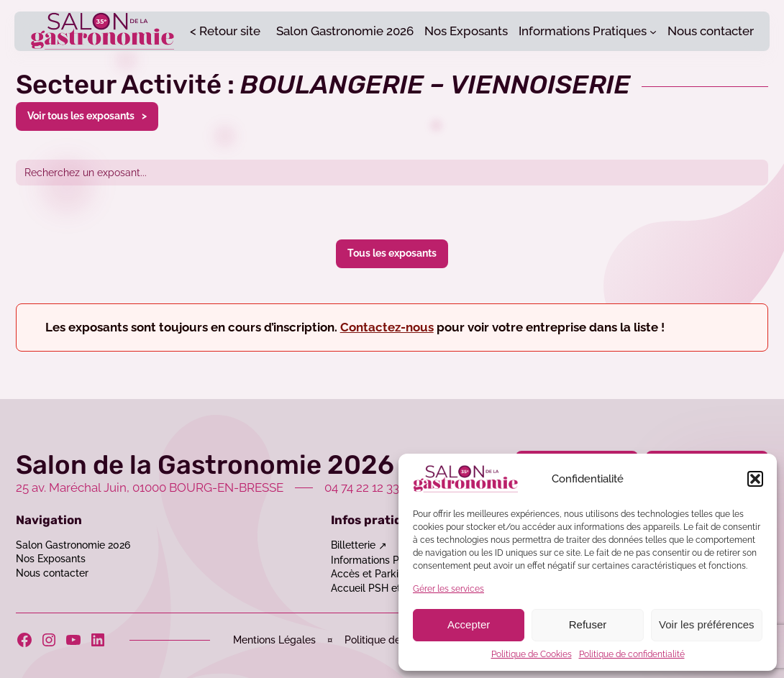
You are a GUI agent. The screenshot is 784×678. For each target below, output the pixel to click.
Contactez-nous (387, 327)
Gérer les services (448, 589)
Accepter (469, 624)
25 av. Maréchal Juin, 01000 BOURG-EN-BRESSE (150, 487)
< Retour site (225, 31)
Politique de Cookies (532, 654)
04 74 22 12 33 (362, 487)
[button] (755, 479)
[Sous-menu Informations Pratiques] (653, 31)
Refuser (588, 624)
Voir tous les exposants (81, 115)
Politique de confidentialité (632, 654)
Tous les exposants (392, 253)
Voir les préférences (707, 624)
